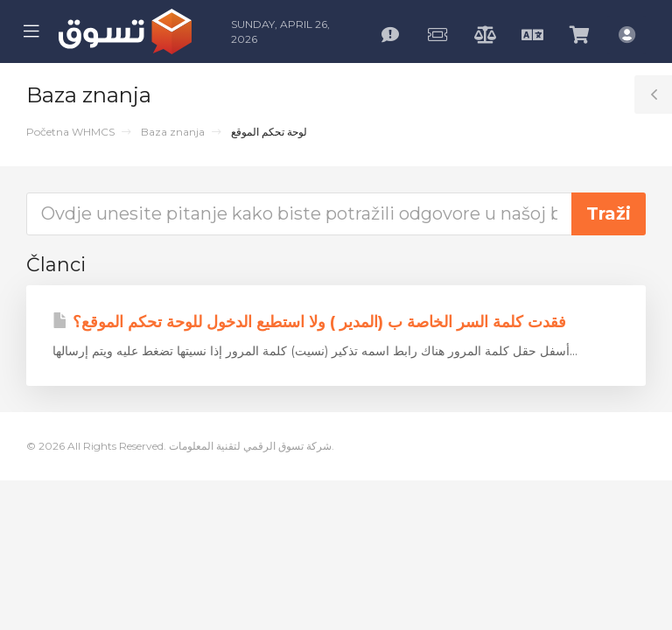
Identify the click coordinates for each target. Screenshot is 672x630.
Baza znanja (173, 132)
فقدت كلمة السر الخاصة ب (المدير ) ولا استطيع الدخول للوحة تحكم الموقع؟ (309, 322)
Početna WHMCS (70, 132)
